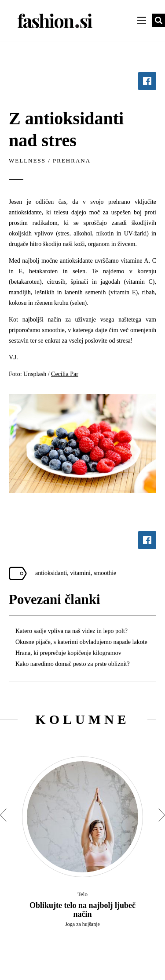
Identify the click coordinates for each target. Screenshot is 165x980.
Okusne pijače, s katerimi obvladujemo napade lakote (81, 642)
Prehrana (72, 161)
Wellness (27, 161)
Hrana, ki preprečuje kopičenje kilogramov (68, 653)
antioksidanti (51, 573)
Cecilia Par (65, 374)
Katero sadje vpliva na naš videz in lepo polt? (71, 631)
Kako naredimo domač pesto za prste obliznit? (73, 664)
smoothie (105, 573)
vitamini (80, 573)
